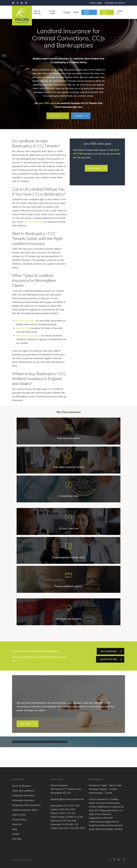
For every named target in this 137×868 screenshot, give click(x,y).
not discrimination (33, 222)
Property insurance (25, 321)
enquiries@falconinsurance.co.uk (67, 799)
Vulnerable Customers (23, 800)
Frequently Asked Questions (26, 805)
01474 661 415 (70, 824)
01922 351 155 (67, 813)
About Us (17, 824)
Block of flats (23, 328)
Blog (15, 829)
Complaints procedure (23, 795)
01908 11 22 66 (75, 817)
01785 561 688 (68, 821)
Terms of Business (21, 786)
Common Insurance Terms (25, 810)
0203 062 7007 (67, 809)
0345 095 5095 (77, 828)
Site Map (17, 839)
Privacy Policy (19, 819)
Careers (16, 834)
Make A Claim (19, 815)
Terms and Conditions (23, 791)
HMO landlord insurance (29, 336)
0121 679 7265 (72, 806)
